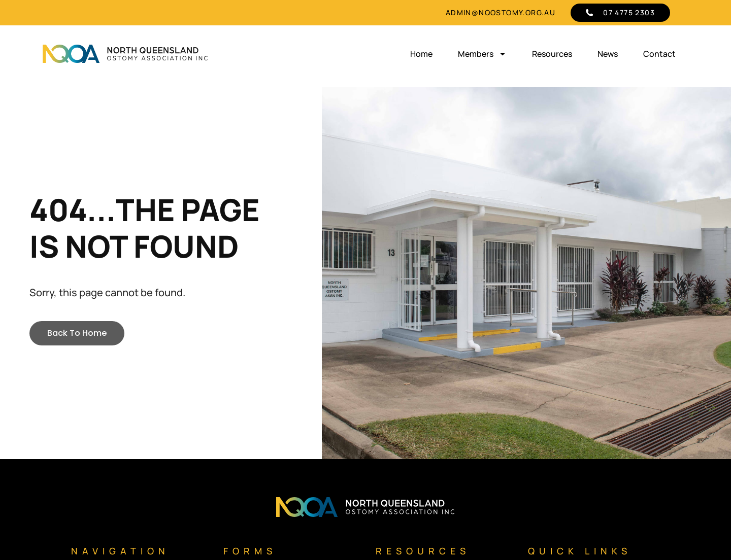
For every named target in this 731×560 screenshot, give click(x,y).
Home (421, 54)
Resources (552, 54)
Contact (659, 54)
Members (482, 54)
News (608, 54)
